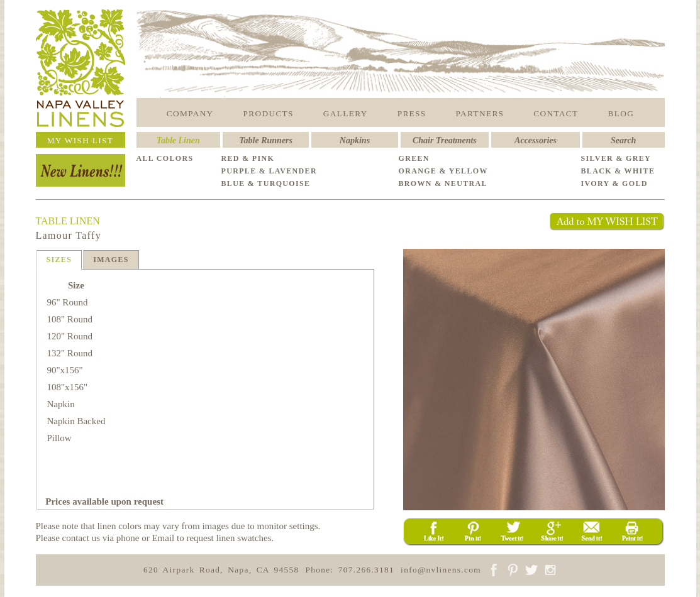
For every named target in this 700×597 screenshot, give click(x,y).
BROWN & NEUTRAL (443, 183)
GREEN (414, 158)
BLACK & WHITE (618, 171)
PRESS (412, 113)
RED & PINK (248, 158)
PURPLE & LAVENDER (269, 171)
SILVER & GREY (616, 158)
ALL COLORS (165, 158)
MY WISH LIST (81, 140)
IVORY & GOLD (614, 183)
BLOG (621, 113)
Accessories (536, 140)
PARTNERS (480, 113)
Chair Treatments (445, 140)
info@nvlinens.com (441, 570)
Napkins (355, 140)
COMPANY (190, 113)
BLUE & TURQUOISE (266, 183)
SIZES (59, 260)
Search (623, 140)
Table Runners (266, 140)
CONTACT (556, 113)
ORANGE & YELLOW (443, 171)
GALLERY (346, 113)
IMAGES (111, 260)
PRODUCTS (269, 113)
